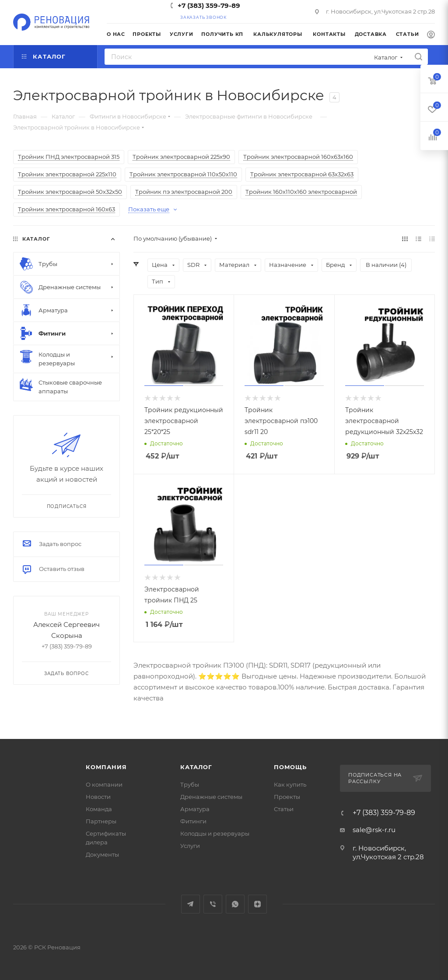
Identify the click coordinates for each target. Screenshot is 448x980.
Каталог (196, 767)
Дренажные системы (211, 797)
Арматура (195, 809)
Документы (102, 854)
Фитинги (193, 821)
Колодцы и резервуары (215, 833)
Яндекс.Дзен (257, 904)
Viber (213, 904)
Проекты (287, 797)
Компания (106, 767)
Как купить (290, 784)
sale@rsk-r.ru (374, 830)
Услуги (190, 846)
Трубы (190, 784)
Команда (99, 809)
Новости (98, 797)
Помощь (290, 767)
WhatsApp (235, 904)
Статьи (284, 809)
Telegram (191, 904)
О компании (104, 784)
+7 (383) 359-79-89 (209, 5)
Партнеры (101, 821)
